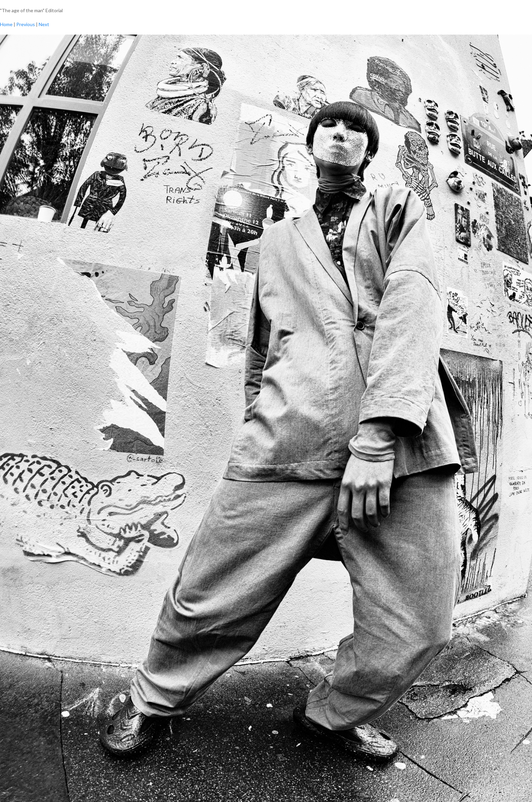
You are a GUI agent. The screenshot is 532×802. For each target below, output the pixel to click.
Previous (26, 24)
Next (44, 24)
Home (6, 24)
